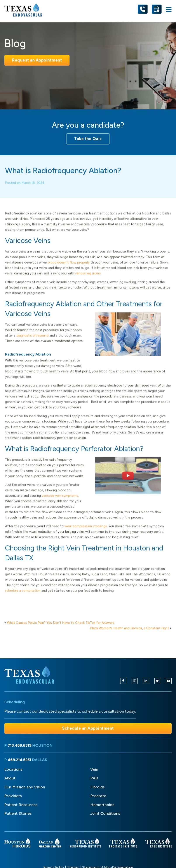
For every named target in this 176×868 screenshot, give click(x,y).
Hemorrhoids (102, 805)
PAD (94, 778)
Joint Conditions (105, 813)
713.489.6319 (20, 745)
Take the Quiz (88, 139)
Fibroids (97, 787)
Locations (13, 769)
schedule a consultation (23, 595)
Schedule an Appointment (88, 728)
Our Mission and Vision (25, 787)
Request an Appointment (37, 60)
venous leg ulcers (88, 277)
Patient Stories (18, 813)
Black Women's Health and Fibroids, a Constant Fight (130, 628)
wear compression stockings (86, 530)
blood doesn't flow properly (69, 266)
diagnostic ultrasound (32, 340)
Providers (13, 796)
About (10, 778)
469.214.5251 (19, 760)
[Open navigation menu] (169, 10)
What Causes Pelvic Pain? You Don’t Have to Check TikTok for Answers (61, 623)
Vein (94, 769)
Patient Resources (21, 805)
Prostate (98, 796)
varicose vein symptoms (60, 500)
